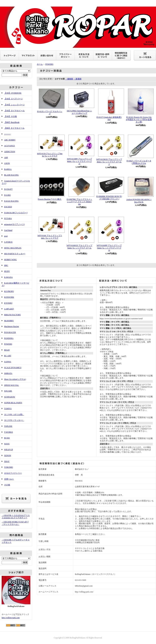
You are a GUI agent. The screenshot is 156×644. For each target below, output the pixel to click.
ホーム (40, 64)
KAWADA (8, 277)
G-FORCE (8, 242)
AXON (7, 163)
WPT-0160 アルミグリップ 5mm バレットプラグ (50, 237)
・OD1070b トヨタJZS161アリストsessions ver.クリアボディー (16, 517)
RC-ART (8, 356)
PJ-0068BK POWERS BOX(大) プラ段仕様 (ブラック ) (109, 198)
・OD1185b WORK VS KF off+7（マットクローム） (15, 523)
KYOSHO (8, 303)
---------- (7, 134)
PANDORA (9, 338)
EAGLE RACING (11, 201)
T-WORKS (9, 432)
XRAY (7, 461)
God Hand (8, 230)
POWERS (8, 344)
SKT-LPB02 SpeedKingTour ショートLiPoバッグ (79, 112)
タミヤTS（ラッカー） (14, 420)
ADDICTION (10, 152)
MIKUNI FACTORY (12, 315)
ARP (6, 158)
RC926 (7, 438)
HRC (6, 265)
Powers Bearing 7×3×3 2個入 (50, 199)
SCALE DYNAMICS (13, 368)
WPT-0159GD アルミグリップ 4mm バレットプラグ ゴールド (109, 162)
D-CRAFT (8, 189)
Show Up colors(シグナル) (15, 379)
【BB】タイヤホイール (14, 128)
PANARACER (10, 332)
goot (6, 236)
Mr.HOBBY (9, 321)
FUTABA (8, 218)
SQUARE (8, 391)
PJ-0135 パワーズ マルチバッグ (50, 113)
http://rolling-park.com (11, 618)
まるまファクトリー (13, 473)
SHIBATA (8, 373)
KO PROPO (9, 291)
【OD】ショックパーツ (14, 105)
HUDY (7, 271)
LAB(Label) (9, 309)
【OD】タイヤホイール (14, 111)
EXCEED (8, 207)
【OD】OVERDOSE (13, 93)
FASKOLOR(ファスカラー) (16, 213)
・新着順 (78, 79)
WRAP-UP (9, 450)
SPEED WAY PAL (11, 385)
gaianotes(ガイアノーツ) (14, 224)
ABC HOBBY (10, 140)
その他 (7, 485)
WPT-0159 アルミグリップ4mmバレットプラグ (50, 155)
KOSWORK (9, 297)
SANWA (8, 362)
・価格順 (69, 79)
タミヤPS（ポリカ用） (14, 415)
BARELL (8, 169)
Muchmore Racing (11, 326)
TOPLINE (8, 426)
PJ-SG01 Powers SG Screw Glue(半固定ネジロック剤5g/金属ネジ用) (139, 120)
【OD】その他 (10, 116)
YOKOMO (9, 467)
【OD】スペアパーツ (13, 99)
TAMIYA (8, 409)
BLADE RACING (11, 175)
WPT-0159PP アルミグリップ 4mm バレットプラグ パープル (79, 161)
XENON (8, 456)
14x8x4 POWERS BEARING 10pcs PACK (139, 201)
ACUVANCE (9, 146)
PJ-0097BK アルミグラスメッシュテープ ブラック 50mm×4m (79, 202)
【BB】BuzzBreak (12, 122)
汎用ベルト (9, 479)
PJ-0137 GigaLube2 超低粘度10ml (109, 118)
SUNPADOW (10, 397)
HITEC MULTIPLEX (13, 248)
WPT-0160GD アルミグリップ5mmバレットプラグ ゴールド (79, 248)
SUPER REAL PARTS (13, 403)
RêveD (7, 350)
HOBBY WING (10, 260)
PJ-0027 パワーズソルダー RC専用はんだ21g (139, 162)
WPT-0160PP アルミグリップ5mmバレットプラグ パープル (109, 248)
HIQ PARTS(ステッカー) (15, 254)
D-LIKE (7, 195)
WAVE (7, 444)
